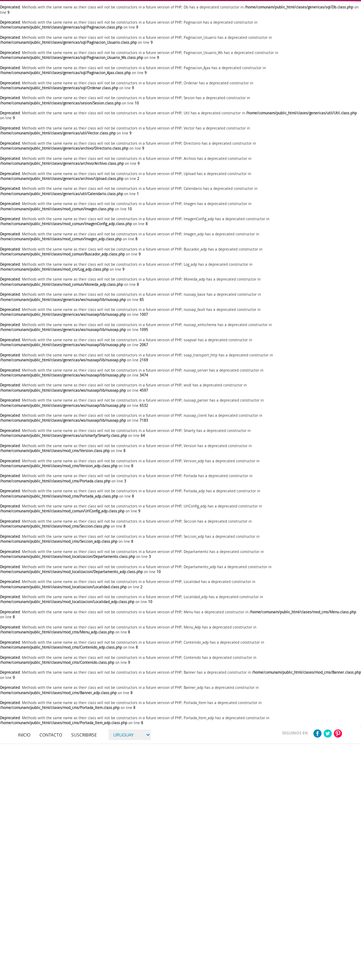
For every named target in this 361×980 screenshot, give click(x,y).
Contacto (51, 735)
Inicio (24, 735)
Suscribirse (84, 735)
